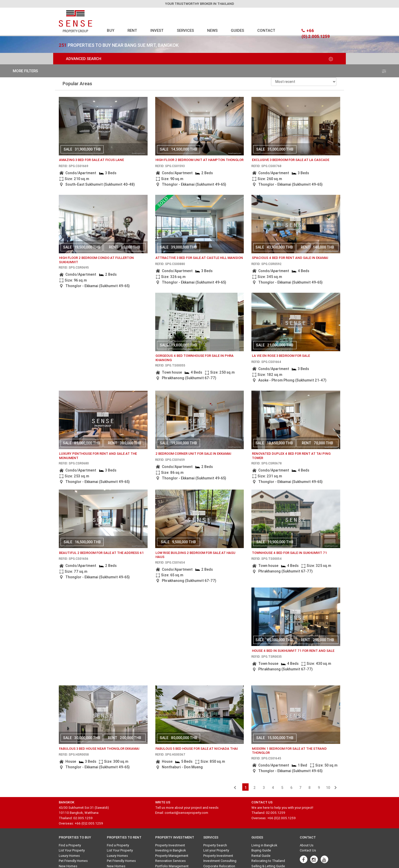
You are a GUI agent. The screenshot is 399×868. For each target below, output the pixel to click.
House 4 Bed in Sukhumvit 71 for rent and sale (293, 651)
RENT (132, 30)
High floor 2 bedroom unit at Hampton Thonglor (199, 160)
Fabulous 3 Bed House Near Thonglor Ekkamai (99, 749)
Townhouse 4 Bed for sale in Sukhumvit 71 (289, 553)
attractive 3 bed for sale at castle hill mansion (199, 258)
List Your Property (72, 850)
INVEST (157, 30)
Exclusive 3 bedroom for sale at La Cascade (291, 160)
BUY (111, 30)
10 (328, 788)
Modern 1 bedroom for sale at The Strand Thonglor (289, 751)
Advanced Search (199, 59)
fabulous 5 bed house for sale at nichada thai (197, 749)
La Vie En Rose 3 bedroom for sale (281, 356)
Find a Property (70, 845)
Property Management (172, 856)
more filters (199, 71)
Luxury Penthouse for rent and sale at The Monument (98, 456)
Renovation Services (170, 861)
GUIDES (237, 30)
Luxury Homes (69, 856)
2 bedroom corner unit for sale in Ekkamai (193, 454)
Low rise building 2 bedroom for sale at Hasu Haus (195, 555)
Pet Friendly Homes (73, 861)
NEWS (212, 30)
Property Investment (170, 845)
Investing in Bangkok (171, 850)
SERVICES (185, 30)
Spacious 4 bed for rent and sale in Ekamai (290, 258)
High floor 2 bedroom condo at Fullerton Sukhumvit (96, 260)
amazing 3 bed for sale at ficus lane (91, 160)
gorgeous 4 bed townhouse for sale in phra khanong (195, 358)
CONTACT (266, 30)
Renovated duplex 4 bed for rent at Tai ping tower (291, 456)
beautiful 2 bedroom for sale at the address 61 (101, 553)
